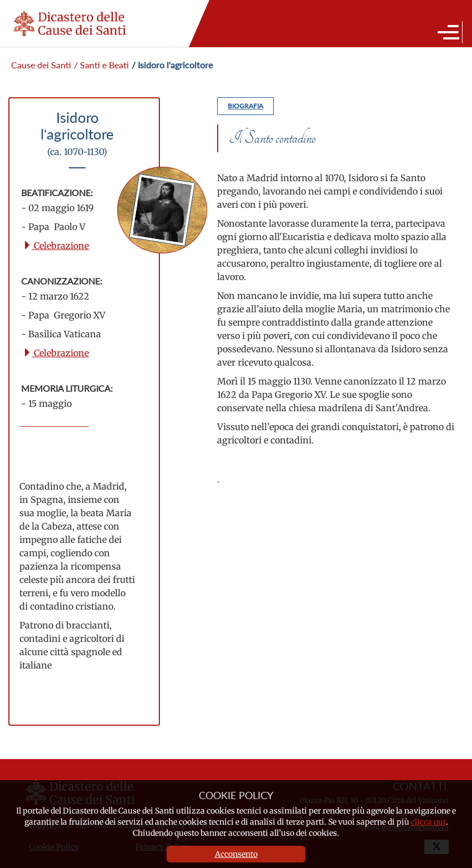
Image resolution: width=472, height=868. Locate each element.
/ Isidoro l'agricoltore (172, 65)
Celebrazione (56, 246)
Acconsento (236, 854)
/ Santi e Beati (101, 65)
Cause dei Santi (41, 65)
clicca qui (428, 822)
